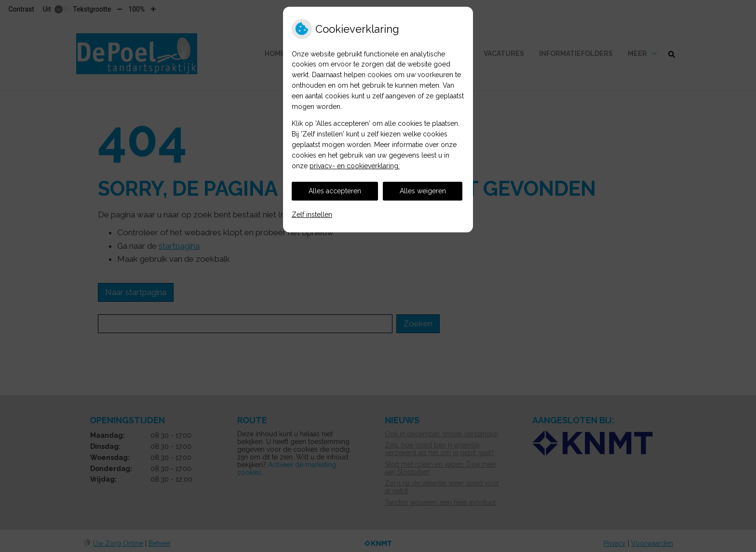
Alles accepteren (335, 191)
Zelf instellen (312, 215)
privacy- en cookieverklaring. (355, 166)
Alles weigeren (423, 191)
